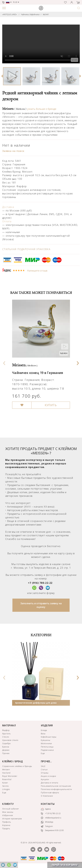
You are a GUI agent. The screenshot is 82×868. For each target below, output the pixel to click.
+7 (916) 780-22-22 (40, 583)
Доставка (8, 207)
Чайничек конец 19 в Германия (38, 373)
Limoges (6, 789)
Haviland (6, 773)
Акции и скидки (48, 776)
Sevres (5, 786)
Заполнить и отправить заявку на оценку (41, 605)
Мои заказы (8, 812)
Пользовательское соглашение (56, 786)
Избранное (8, 815)
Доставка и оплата (50, 783)
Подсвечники (47, 750)
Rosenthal (7, 779)
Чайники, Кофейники (30, 14)
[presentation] (4, 362)
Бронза (6, 747)
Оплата (7, 221)
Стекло (6, 737)
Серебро (6, 743)
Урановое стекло (10, 740)
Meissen (14, 109)
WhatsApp (47, 822)
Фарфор (6, 730)
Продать (6, 829)
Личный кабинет (11, 809)
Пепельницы (47, 747)
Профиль (7, 822)
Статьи (44, 770)
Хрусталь (7, 734)
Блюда (44, 730)
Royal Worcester (10, 776)
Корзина (6, 825)
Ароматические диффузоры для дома (36, 703)
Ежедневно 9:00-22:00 (52, 831)
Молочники (46, 743)
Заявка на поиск (13, 151)
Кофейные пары (49, 737)
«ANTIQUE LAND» (10, 14)
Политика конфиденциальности (56, 789)
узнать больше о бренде (42, 109)
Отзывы (45, 773)
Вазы (43, 734)
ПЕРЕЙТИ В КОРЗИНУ (65, 865)
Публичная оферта (50, 793)
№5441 (46, 14)
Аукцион (45, 779)
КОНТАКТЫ (48, 804)
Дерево (6, 750)
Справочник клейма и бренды (17, 766)
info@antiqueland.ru (51, 818)
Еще (43, 753)
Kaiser (5, 783)
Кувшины (46, 740)
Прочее (6, 753)
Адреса (46, 809)
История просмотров (12, 819)
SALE (43, 766)
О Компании (47, 796)
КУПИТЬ (51, 405)
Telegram (47, 826)
